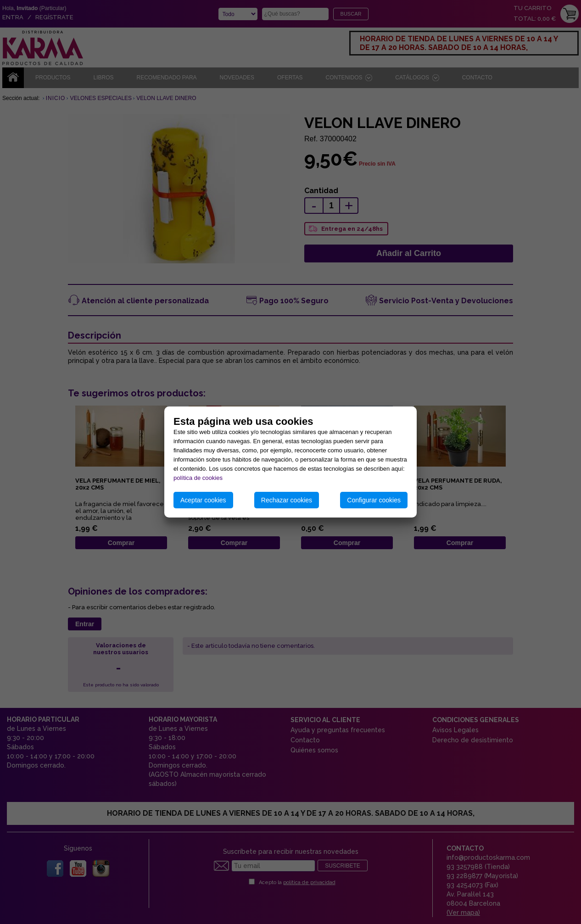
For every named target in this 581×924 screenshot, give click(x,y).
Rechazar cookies (287, 500)
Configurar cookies (374, 500)
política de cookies (198, 478)
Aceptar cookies (203, 500)
